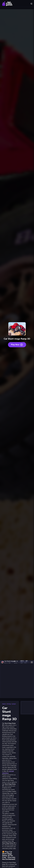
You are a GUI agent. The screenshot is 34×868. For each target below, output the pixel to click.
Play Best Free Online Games (7, 4)
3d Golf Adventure (8, 772)
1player (14, 704)
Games (4, 704)
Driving (9, 704)
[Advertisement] (17, 681)
